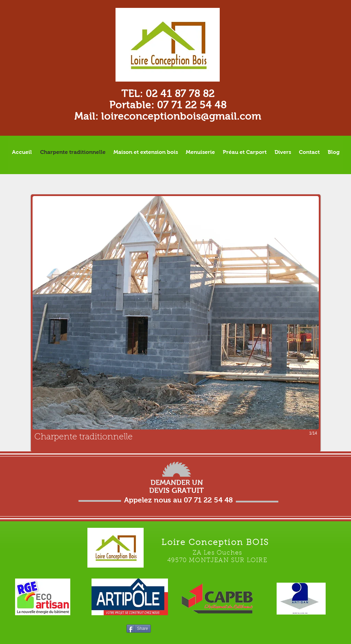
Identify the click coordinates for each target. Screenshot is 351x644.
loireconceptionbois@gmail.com (181, 116)
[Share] (139, 629)
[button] (176, 323)
